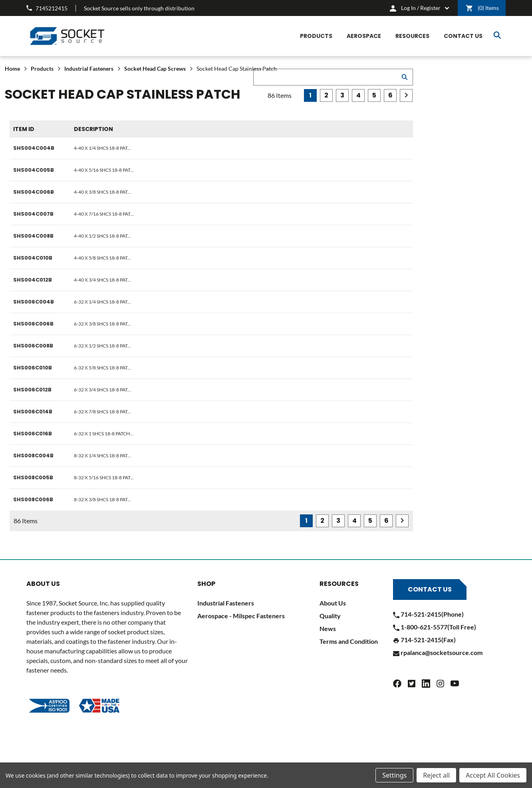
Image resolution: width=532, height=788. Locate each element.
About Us (333, 603)
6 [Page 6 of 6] (390, 95)
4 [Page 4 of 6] (358, 95)
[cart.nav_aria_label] (420, 8)
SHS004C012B (33, 280)
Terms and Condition (349, 641)
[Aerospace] (364, 36)
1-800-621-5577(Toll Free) (435, 627)
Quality (330, 616)
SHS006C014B (33, 412)
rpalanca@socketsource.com (438, 652)
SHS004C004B (34, 148)
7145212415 (47, 8)
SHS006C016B (33, 434)
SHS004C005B (34, 170)
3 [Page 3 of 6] (342, 95)
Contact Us (430, 589)
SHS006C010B (33, 368)
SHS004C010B (33, 258)
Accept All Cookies (493, 775)
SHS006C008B (33, 346)
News (328, 628)
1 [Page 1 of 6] (310, 95)
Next (406, 95)
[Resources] (412, 36)
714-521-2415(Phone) (428, 614)
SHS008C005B (33, 477)
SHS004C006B (34, 192)
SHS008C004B (33, 456)
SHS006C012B (32, 390)
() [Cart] (482, 8)
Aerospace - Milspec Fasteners (241, 616)
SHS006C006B (33, 324)
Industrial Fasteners (226, 603)
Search (497, 35)
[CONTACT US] (463, 36)
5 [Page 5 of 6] (374, 95)
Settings (394, 775)
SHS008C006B (33, 499)
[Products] (316, 36)
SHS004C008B (33, 236)
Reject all (436, 775)
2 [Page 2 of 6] (326, 95)
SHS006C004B (34, 302)
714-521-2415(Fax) (424, 640)
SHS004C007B (33, 214)
